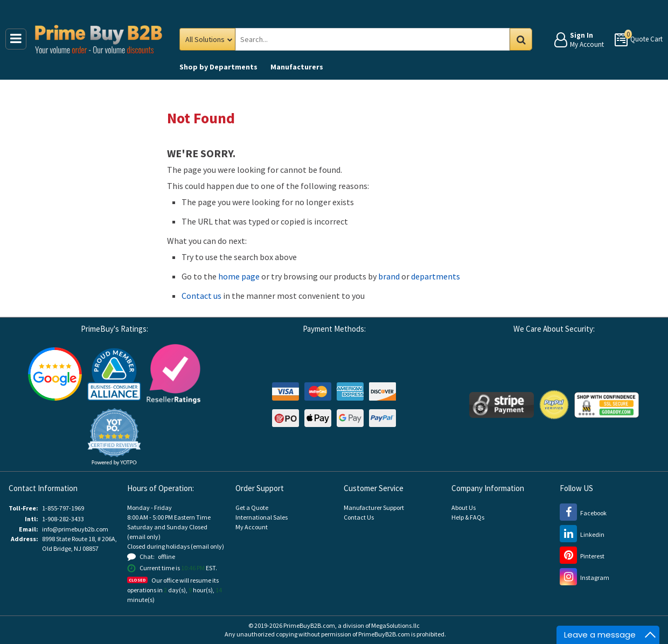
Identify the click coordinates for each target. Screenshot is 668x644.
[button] (114, 437)
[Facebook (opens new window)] (583, 513)
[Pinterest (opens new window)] (582, 556)
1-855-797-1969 (63, 508)
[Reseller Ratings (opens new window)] (173, 373)
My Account (252, 527)
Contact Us (359, 517)
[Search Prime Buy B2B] (382, 39)
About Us (464, 507)
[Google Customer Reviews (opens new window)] (55, 373)
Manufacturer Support (374, 507)
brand (389, 276)
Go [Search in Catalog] (521, 39)
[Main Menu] (16, 39)
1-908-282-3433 (63, 519)
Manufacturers (297, 67)
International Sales (262, 517)
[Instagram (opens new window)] (584, 577)
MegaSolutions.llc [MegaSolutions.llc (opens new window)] (395, 625)
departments (436, 276)
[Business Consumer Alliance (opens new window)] (114, 373)
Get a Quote (252, 507)
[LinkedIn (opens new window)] (582, 534)
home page (239, 276)
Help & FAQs (468, 517)
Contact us (201, 296)
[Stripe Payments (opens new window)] (502, 404)
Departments (218, 67)
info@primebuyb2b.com (75, 529)
